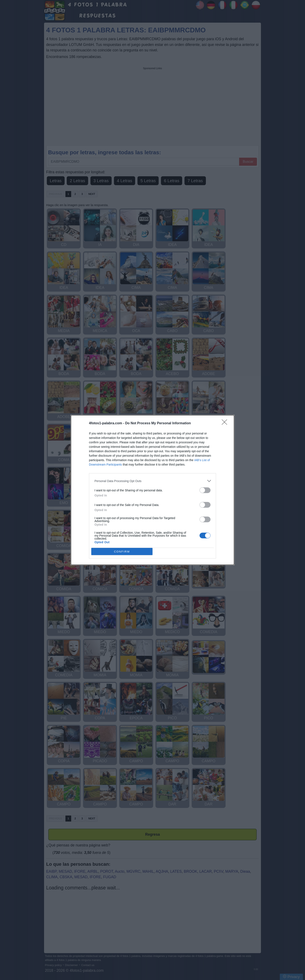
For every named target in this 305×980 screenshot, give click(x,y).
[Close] (226, 423)
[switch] (205, 490)
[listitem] (152, 481)
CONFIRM (122, 552)
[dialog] (152, 490)
